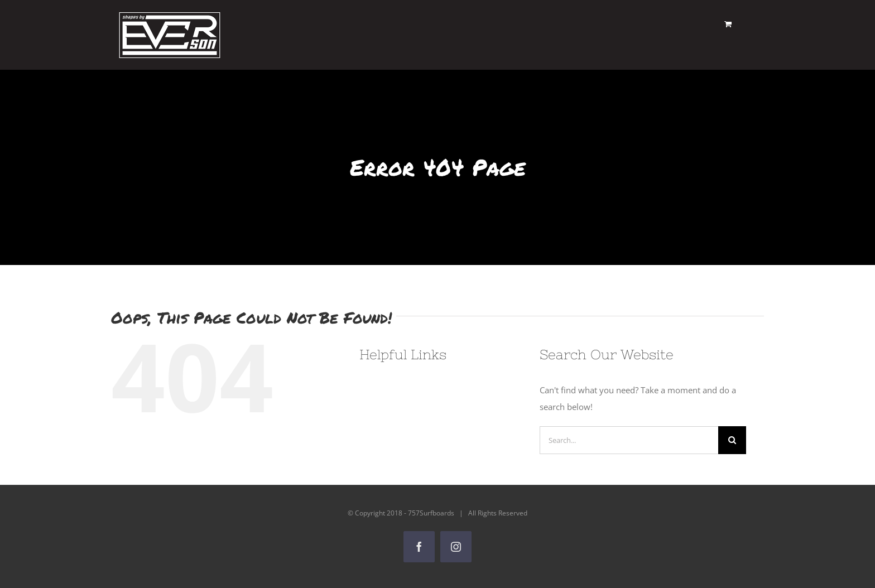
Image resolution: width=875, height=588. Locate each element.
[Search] (732, 440)
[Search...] (629, 440)
